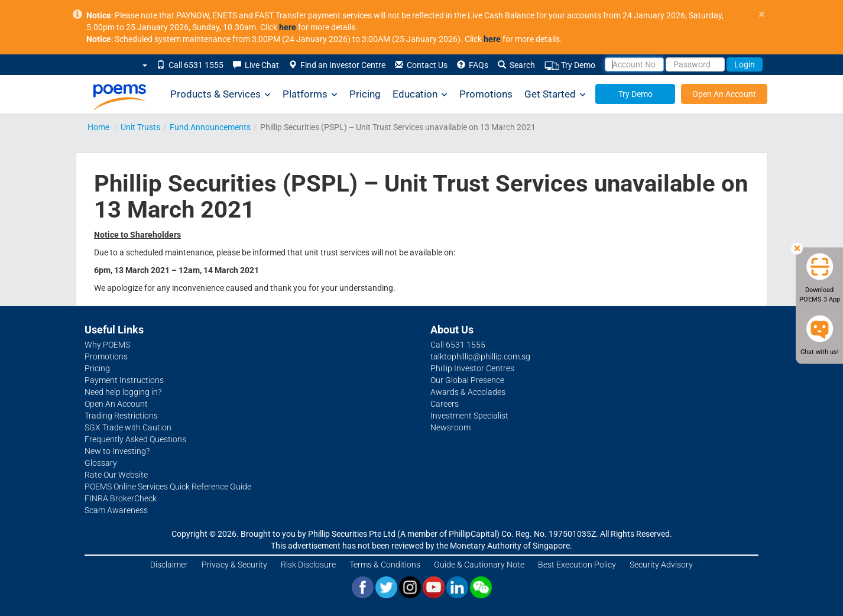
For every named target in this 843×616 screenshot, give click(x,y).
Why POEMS (107, 345)
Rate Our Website (116, 475)
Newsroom (450, 427)
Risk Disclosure (308, 565)
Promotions (486, 94)
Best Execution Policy (577, 565)
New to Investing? (117, 451)
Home (98, 127)
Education (420, 94)
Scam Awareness (116, 510)
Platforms (310, 94)
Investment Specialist (469, 416)
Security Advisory (661, 565)
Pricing (365, 94)
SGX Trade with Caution (128, 427)
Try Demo (570, 65)
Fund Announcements (210, 127)
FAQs (473, 65)
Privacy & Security (234, 565)
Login (745, 64)
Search (516, 65)
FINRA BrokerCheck (121, 498)
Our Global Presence (467, 380)
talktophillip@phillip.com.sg (480, 356)
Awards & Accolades (468, 392)
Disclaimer (169, 565)
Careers (445, 404)
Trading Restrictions (121, 416)
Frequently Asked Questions (135, 439)
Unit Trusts (140, 127)
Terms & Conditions (385, 565)
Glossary (101, 463)
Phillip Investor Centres (472, 368)
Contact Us (421, 65)
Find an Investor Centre (337, 65)
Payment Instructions (124, 380)
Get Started (555, 94)
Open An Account (724, 94)
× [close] (762, 14)
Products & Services (221, 94)
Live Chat (256, 65)
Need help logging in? (123, 392)
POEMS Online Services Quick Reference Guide (168, 487)
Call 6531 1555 (190, 65)
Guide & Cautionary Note (479, 565)
